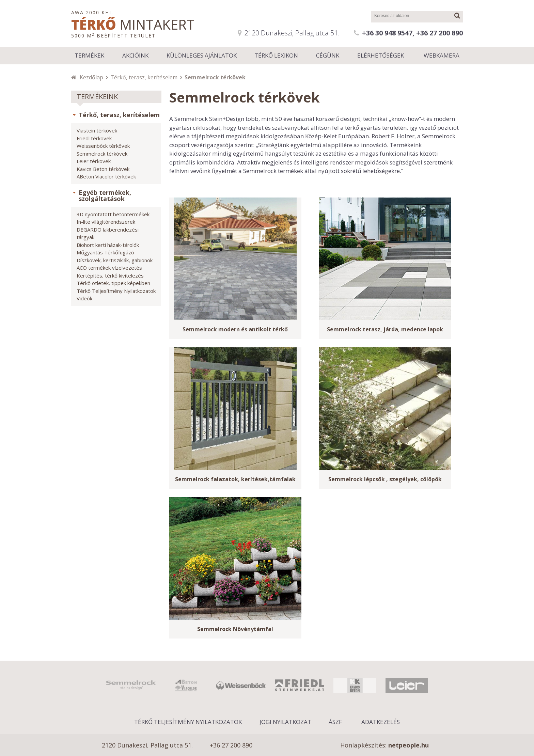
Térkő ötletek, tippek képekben (113, 283)
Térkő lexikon (276, 55)
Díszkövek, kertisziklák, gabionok (115, 260)
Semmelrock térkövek (102, 154)
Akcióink (135, 55)
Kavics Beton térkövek (103, 169)
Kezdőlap (91, 77)
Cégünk (328, 55)
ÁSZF (335, 722)
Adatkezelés (381, 722)
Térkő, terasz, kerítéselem (144, 77)
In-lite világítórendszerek (106, 222)
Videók (84, 298)
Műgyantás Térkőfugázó (105, 252)
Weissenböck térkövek (103, 146)
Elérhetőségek (381, 55)
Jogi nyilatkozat (285, 722)
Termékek (89, 55)
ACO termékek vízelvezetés (109, 268)
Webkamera (442, 55)
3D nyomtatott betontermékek (113, 214)
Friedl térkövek (94, 138)
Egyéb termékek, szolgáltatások (105, 195)
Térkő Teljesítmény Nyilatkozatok (116, 291)
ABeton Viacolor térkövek (106, 176)
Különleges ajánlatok (202, 55)
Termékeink (97, 97)
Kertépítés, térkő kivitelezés (110, 275)
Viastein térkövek (97, 130)
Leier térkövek (94, 161)
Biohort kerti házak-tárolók (108, 245)
